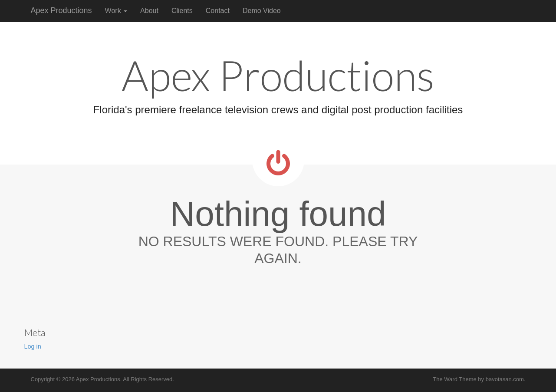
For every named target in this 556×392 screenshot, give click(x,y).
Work (116, 11)
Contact (218, 11)
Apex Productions (61, 10)
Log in (33, 346)
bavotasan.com (505, 379)
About (149, 11)
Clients (182, 11)
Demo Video (262, 11)
